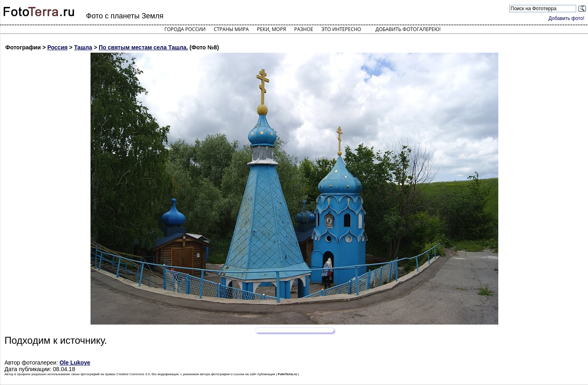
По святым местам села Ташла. (143, 47)
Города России (185, 29)
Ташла (83, 47)
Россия (57, 47)
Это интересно (341, 29)
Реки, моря (271, 29)
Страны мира (231, 29)
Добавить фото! (566, 18)
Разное (304, 29)
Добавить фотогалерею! (408, 29)
